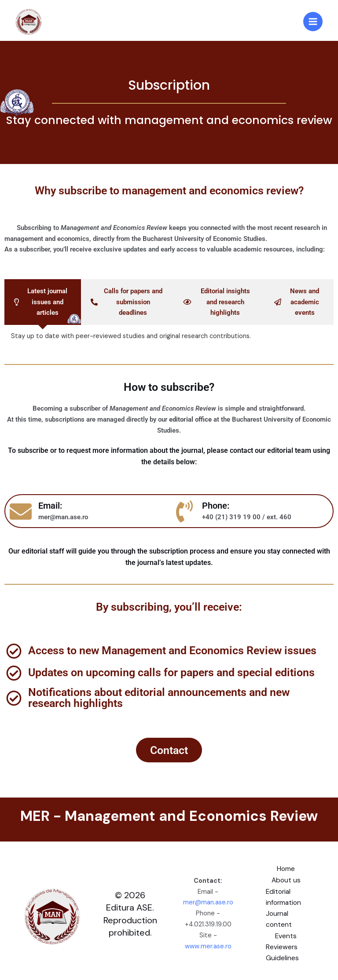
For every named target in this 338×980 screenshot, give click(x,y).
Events (286, 935)
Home (286, 869)
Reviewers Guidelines (283, 951)
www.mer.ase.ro (208, 945)
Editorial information (284, 897)
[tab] (43, 302)
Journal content (280, 919)
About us (286, 880)
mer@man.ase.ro (208, 902)
